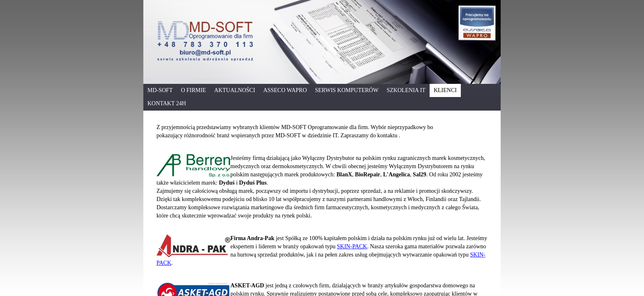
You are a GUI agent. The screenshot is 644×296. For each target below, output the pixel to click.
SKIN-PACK (352, 246)
